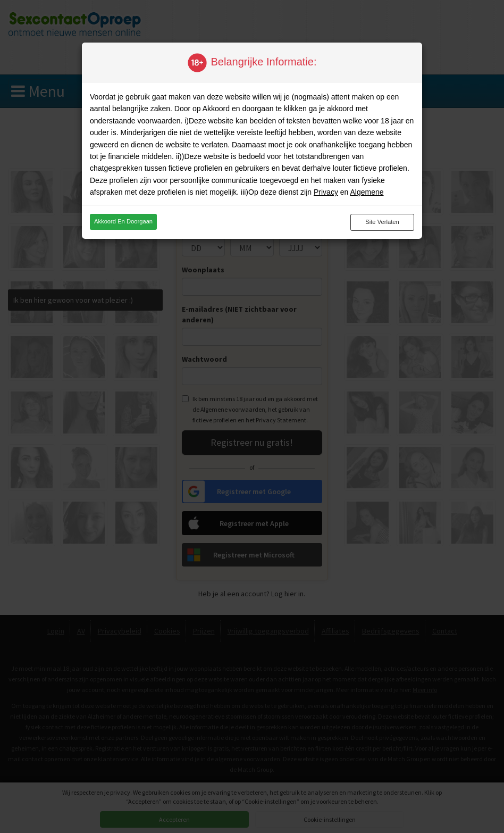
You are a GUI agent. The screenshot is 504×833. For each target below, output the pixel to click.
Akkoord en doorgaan (123, 221)
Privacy (326, 192)
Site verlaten (382, 222)
